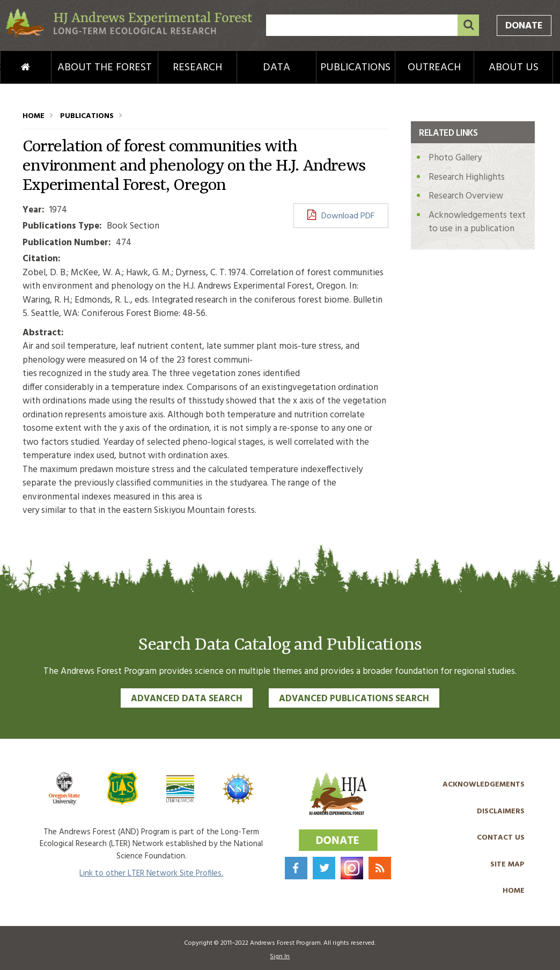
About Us (514, 68)
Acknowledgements (484, 785)
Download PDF (348, 216)
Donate (524, 26)
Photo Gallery (455, 158)
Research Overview (466, 196)
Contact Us (501, 838)
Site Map (507, 865)
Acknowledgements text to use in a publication (477, 222)
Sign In (280, 957)
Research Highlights (467, 177)
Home (11, 68)
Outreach (434, 68)
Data (277, 68)
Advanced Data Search (187, 699)
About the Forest (105, 68)
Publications (355, 68)
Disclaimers (501, 811)
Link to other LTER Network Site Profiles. (151, 873)
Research (197, 68)
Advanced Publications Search (354, 699)
